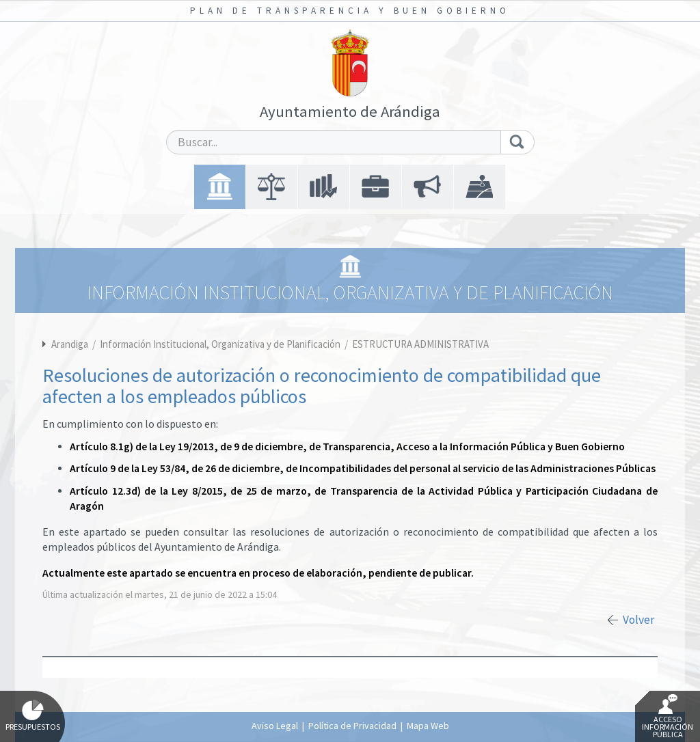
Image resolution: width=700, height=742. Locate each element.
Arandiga (70, 344)
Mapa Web (428, 726)
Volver (638, 620)
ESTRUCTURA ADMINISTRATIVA (420, 344)
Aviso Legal (275, 726)
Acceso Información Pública (668, 717)
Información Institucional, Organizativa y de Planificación (221, 344)
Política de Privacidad (352, 726)
